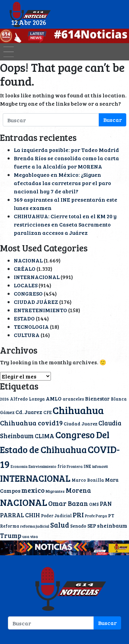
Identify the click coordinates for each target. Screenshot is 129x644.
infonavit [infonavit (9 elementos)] (100, 466)
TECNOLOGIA (31, 326)
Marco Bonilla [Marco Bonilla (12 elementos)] (88, 480)
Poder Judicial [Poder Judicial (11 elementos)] (56, 516)
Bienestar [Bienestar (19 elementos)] (97, 398)
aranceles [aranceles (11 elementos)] (73, 399)
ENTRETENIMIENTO (40, 310)
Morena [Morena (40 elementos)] (78, 490)
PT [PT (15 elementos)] (111, 515)
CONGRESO (28, 293)
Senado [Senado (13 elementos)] (78, 526)
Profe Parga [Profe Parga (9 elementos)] (96, 516)
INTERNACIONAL (37, 277)
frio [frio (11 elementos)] (62, 466)
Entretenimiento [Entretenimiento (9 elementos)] (42, 466)
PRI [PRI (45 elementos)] (78, 515)
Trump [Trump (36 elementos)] (11, 535)
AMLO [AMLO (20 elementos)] (54, 398)
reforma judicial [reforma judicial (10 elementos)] (35, 526)
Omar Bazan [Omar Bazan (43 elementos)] (68, 503)
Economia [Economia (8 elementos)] (19, 467)
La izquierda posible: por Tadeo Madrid (66, 150)
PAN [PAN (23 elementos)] (106, 504)
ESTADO (24, 318)
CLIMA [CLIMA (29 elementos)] (45, 436)
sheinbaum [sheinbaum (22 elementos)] (112, 526)
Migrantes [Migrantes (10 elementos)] (55, 491)
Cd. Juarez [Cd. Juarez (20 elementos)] (29, 412)
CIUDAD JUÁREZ (36, 302)
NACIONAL (28, 260)
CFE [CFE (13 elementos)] (47, 412)
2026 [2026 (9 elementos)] (4, 399)
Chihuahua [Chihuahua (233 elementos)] (78, 410)
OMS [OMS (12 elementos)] (94, 504)
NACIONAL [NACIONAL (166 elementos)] (24, 502)
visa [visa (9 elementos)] (34, 536)
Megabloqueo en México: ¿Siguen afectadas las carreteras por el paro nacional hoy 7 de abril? (62, 183)
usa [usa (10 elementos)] (26, 536)
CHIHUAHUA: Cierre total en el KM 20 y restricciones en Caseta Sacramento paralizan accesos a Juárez (65, 224)
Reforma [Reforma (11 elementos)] (10, 526)
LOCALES (26, 285)
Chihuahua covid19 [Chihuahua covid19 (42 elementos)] (31, 423)
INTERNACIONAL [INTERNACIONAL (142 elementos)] (35, 478)
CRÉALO (25, 268)
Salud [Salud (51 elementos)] (60, 525)
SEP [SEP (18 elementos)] (92, 526)
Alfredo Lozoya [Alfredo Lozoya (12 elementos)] (27, 399)
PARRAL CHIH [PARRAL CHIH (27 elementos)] (20, 515)
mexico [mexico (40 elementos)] (33, 490)
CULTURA (27, 335)
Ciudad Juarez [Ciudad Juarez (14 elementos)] (80, 424)
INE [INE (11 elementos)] (87, 466)
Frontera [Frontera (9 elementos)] (75, 466)
